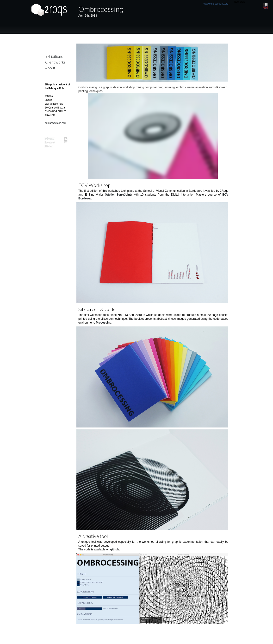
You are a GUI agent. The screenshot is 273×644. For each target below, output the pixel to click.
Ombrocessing (101, 9)
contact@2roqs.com (56, 123)
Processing (104, 323)
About (50, 68)
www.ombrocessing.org (216, 4)
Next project (240, 2)
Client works (55, 62)
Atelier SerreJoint (118, 195)
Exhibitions (54, 56)
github (115, 549)
